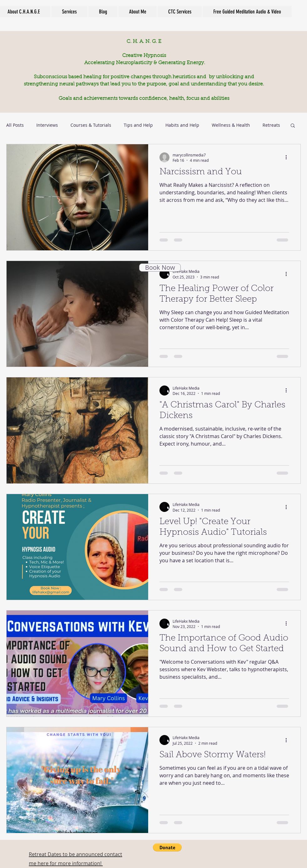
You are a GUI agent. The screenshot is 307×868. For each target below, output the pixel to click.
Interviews (47, 125)
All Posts (15, 125)
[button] (293, 126)
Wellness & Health (231, 125)
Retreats (271, 125)
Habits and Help (182, 125)
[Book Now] (160, 268)
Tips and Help (138, 125)
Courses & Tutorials (91, 125)
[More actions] (288, 157)
